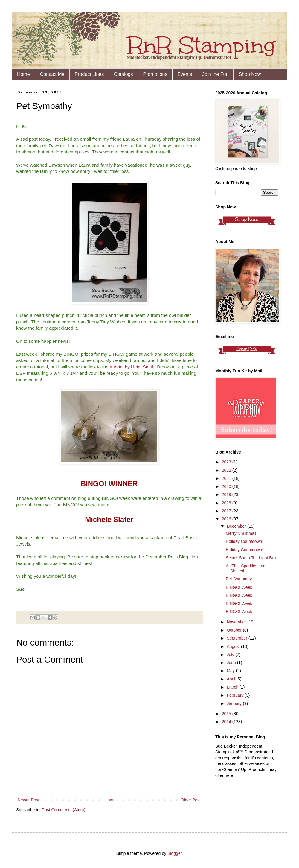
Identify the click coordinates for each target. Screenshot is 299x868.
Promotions (155, 74)
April (231, 679)
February (236, 695)
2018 (227, 503)
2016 (227, 519)
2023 (227, 462)
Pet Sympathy (239, 579)
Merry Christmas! (242, 533)
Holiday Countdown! (244, 541)
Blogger (174, 853)
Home (23, 74)
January (235, 703)
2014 (227, 722)
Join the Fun (215, 74)
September (237, 638)
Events (185, 74)
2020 (227, 486)
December (237, 526)
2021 (227, 478)
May (231, 671)
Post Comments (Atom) (64, 810)
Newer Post (28, 800)
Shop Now (250, 74)
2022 (227, 470)
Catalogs (123, 74)
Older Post (191, 800)
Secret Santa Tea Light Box (251, 558)
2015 (227, 714)
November (237, 622)
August (234, 646)
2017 (227, 511)
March (233, 687)
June (232, 663)
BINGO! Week (239, 587)
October (235, 630)
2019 (227, 494)
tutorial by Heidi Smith (132, 367)
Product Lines (89, 74)
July (231, 655)
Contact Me (52, 74)
